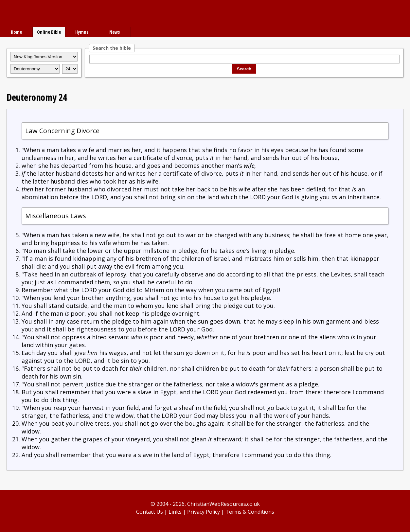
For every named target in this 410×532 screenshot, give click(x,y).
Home (16, 32)
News (115, 32)
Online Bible (49, 32)
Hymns (82, 32)
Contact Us (150, 512)
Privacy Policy (204, 512)
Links (175, 512)
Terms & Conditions (250, 512)
